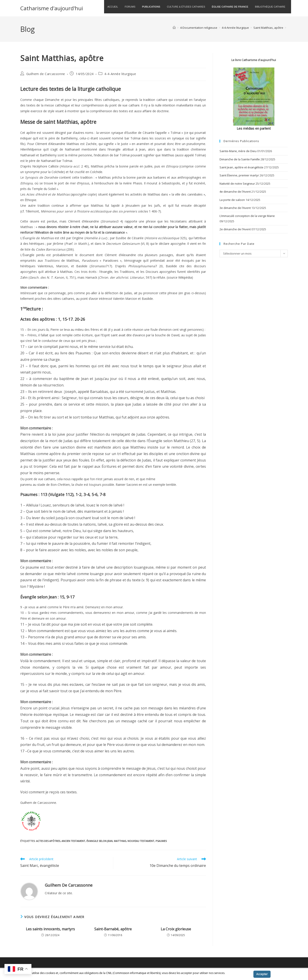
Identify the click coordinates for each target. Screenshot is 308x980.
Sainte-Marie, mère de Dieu (238, 151)
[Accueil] (174, 28)
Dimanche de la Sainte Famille (240, 159)
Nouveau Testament (141, 841)
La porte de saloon (232, 200)
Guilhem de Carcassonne (46, 74)
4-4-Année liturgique (120, 74)
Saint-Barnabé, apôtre (113, 929)
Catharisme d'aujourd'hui (52, 8)
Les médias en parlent (254, 128)
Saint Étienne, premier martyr (239, 175)
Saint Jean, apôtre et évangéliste (241, 167)
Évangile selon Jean (100, 841)
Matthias (120, 841)
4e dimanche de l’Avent (235, 192)
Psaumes (161, 841)
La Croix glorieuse (176, 929)
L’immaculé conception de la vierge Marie (247, 216)
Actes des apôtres (48, 841)
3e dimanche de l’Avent (235, 208)
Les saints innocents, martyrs (50, 929)
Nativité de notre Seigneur (237, 184)
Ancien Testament (73, 841)
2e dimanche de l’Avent (235, 229)
